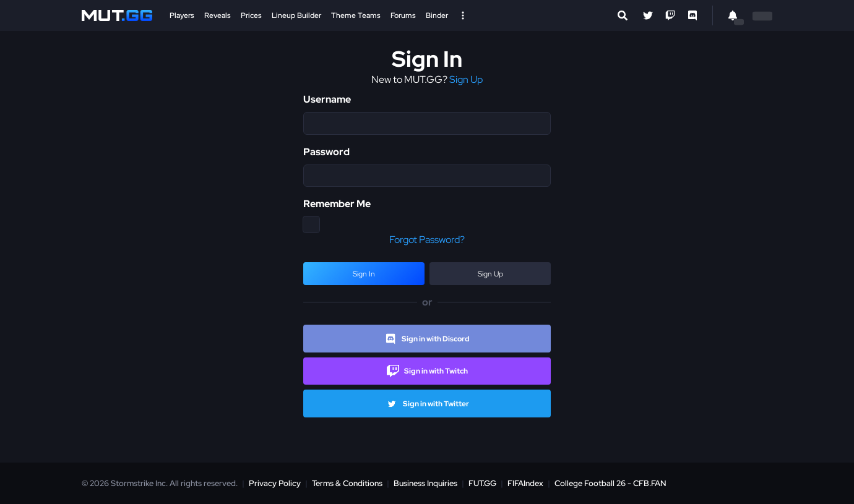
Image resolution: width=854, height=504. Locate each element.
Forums (403, 15)
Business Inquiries (425, 483)
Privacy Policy (275, 483)
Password (326, 152)
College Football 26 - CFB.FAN (610, 483)
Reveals (218, 15)
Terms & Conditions (347, 483)
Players (182, 15)
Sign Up (466, 79)
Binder (437, 15)
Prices (251, 15)
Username (327, 99)
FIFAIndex (525, 483)
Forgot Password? (427, 240)
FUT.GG (482, 483)
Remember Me (337, 204)
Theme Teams (356, 15)
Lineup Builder (296, 15)
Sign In (364, 274)
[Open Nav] (463, 15)
